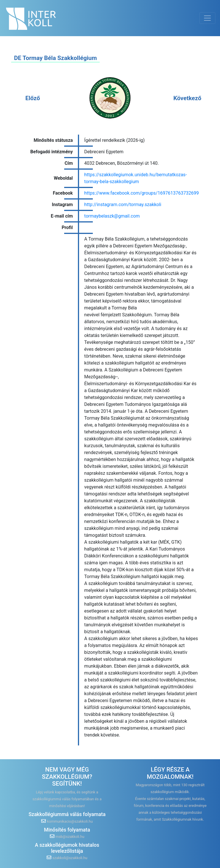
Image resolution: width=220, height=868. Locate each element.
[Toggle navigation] (207, 18)
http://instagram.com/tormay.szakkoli (123, 205)
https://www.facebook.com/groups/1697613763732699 (142, 193)
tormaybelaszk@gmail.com (112, 216)
